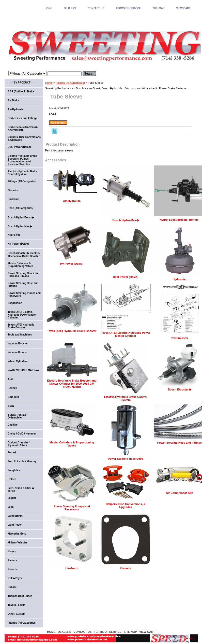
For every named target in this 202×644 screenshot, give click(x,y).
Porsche (13, 569)
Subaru (12, 587)
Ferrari (12, 452)
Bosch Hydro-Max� (126, 220)
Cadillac (13, 425)
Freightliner (15, 470)
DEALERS (70, 8)
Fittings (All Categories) (70, 83)
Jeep (11, 507)
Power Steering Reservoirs (126, 459)
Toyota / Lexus (17, 605)
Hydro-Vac (179, 279)
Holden (12, 479)
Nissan (12, 551)
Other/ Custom (17, 614)
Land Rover (15, 525)
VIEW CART (183, 8)
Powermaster (180, 338)
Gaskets (126, 568)
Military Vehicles (18, 543)
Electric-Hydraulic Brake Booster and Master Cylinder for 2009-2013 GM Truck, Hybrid (72, 384)
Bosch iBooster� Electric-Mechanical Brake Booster (24, 255)
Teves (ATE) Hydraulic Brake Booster (72, 331)
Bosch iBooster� (179, 389)
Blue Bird (13, 397)
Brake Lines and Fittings (23, 118)
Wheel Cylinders (18, 361)
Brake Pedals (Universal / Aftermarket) (23, 129)
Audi (11, 379)
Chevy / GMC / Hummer (22, 434)
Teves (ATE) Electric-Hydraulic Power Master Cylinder (126, 334)
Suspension (15, 303)
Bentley (12, 388)
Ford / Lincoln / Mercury (22, 461)
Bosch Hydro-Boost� (21, 218)
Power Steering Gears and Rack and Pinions (24, 275)
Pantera (13, 560)
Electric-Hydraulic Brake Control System (126, 398)
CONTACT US (96, 8)
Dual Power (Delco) (126, 277)
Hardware (72, 568)
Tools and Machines (20, 335)
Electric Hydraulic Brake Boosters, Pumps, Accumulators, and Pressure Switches (22, 160)
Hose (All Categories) (21, 208)
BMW (11, 406)
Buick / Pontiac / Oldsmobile (18, 416)
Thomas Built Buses (20, 596)
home (48, 8)
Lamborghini (16, 516)
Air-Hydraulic (72, 201)
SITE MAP (158, 8)
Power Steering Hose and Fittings (180, 443)
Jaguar (12, 498)
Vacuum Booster (18, 344)
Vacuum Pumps (17, 352)
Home (49, 83)
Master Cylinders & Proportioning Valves (72, 444)
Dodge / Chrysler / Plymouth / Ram (19, 444)
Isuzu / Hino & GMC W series (21, 489)
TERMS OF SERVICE (128, 8)
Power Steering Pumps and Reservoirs (72, 508)
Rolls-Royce (15, 578)
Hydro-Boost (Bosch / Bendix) (179, 220)
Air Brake (13, 100)
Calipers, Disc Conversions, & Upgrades (126, 506)
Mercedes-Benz (17, 534)
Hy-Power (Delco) (72, 264)
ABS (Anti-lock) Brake (21, 92)
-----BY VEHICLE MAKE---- (23, 370)
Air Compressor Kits (180, 493)
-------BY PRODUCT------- (22, 83)
